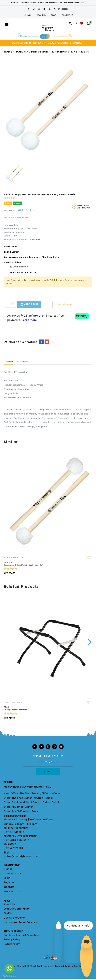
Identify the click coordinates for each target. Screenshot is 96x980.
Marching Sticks (65, 52)
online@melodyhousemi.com (22, 856)
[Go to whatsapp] (9, 969)
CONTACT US (67, 15)
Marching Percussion (32, 52)
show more (35, 240)
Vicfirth (15, 252)
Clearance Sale (13, 874)
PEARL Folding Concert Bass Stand (16, 708)
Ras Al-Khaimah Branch (26, 811)
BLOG (54, 15)
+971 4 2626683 (13, 848)
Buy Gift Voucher (14, 918)
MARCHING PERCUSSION (14, 558)
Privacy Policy (12, 939)
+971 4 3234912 (61, 9)
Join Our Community (17, 909)
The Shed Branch (18, 267)
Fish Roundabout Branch (22, 273)
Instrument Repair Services (20, 922)
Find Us (8, 913)
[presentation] (89, 642)
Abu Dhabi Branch (22, 807)
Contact (9, 887)
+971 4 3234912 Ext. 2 (16, 840)
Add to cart (31, 304)
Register (9, 882)
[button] (89, 22)
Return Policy (12, 944)
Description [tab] (8, 362)
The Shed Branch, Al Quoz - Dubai (40, 793)
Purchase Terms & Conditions (22, 935)
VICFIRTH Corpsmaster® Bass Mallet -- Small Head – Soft (24, 564)
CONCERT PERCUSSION (13, 702)
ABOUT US (41, 15)
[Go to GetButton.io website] (9, 976)
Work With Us (12, 891)
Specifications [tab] (23, 362)
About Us (9, 904)
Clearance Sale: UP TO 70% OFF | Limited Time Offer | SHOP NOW (47, 43)
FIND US (28, 15)
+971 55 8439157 (14, 832)
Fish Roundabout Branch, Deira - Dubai (35, 802)
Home (8, 52)
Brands (8, 869)
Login (7, 878)
